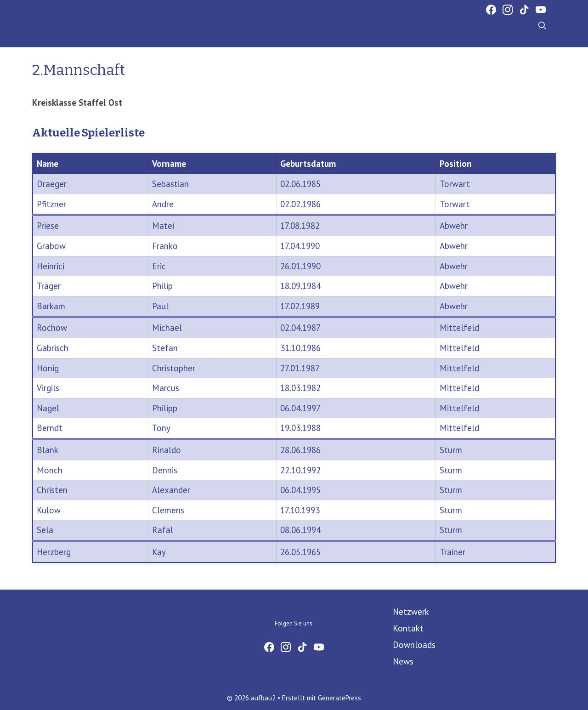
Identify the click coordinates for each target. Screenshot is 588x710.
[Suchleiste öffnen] (542, 26)
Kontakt (408, 628)
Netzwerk (411, 612)
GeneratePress (339, 698)
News (403, 661)
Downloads (414, 645)
